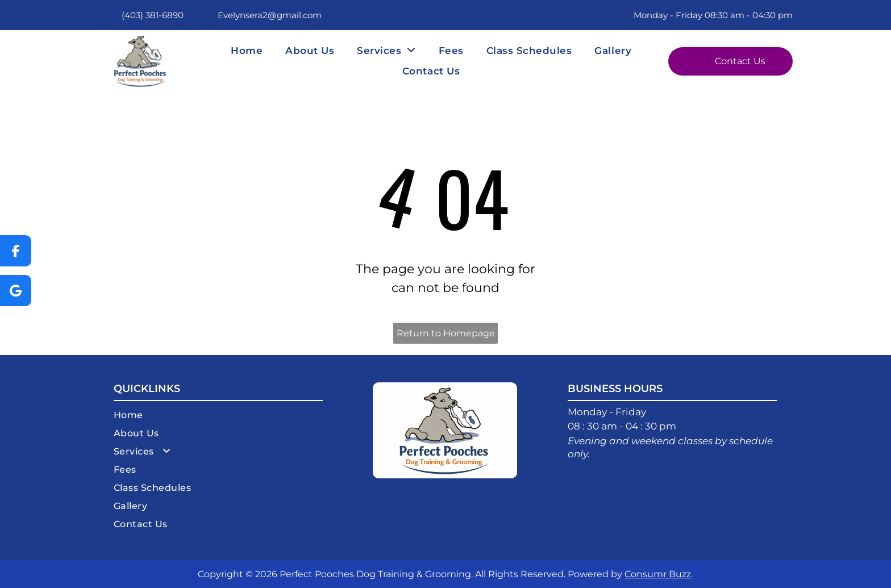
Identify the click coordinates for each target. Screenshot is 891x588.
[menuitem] (247, 51)
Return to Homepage (446, 333)
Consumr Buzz (658, 574)
